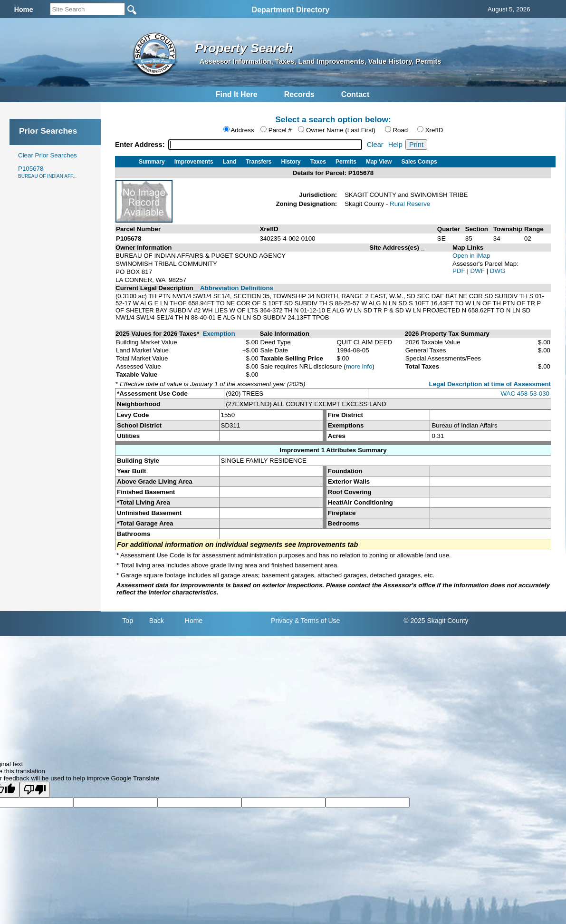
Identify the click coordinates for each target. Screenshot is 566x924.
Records (299, 94)
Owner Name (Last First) (341, 130)
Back (157, 621)
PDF (460, 271)
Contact (355, 94)
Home (194, 621)
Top (128, 621)
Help (395, 145)
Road (400, 130)
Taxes (318, 162)
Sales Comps (419, 162)
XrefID (434, 130)
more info (359, 366)
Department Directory (291, 10)
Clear (375, 145)
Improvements (194, 162)
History (291, 162)
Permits (346, 162)
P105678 (47, 172)
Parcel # (280, 130)
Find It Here (237, 94)
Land (230, 162)
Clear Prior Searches (48, 155)
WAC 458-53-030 (525, 394)
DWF (479, 271)
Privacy (282, 621)
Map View (379, 162)
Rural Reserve (410, 204)
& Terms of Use (317, 621)
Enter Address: (141, 145)
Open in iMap (471, 256)
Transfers (259, 162)
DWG (498, 271)
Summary (152, 162)
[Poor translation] (35, 790)
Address (242, 130)
